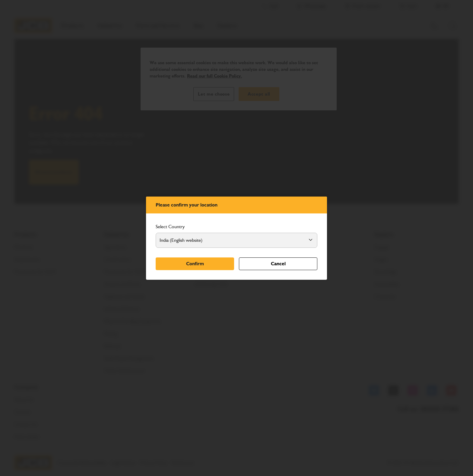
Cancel (278, 264)
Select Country (170, 227)
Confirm (195, 264)
